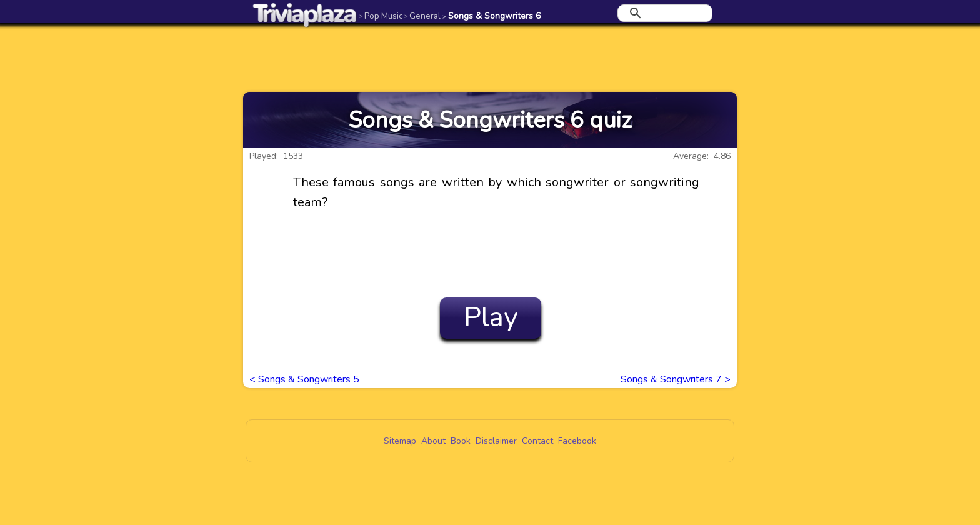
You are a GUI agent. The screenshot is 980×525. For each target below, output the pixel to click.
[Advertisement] (490, 57)
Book (461, 441)
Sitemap (400, 441)
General (422, 16)
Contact (537, 441)
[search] (663, 13)
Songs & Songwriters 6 (492, 16)
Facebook (577, 441)
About (433, 441)
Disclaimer (496, 441)
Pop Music (381, 16)
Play (491, 317)
